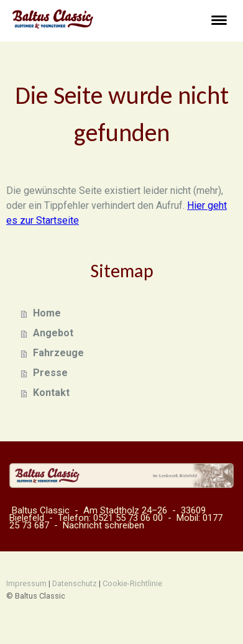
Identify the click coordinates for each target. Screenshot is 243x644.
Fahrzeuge (58, 353)
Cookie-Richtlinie (132, 583)
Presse (50, 373)
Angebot (53, 333)
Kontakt (51, 393)
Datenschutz (75, 583)
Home (47, 313)
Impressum (26, 583)
